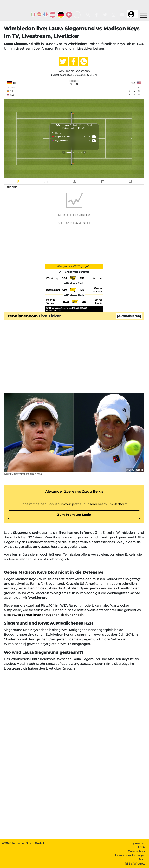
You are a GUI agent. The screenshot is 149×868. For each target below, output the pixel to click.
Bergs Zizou (53, 290)
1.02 (84, 301)
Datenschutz (136, 851)
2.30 (82, 278)
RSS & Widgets (135, 864)
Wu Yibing (52, 278)
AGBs (141, 847)
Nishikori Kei (95, 278)
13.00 (66, 301)
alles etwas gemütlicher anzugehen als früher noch (44, 615)
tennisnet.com (23, 316)
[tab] (17, 181)
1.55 (65, 278)
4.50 (64, 290)
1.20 (82, 290)
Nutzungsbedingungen (129, 855)
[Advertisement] (74, 363)
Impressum (137, 843)
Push (142, 859)
